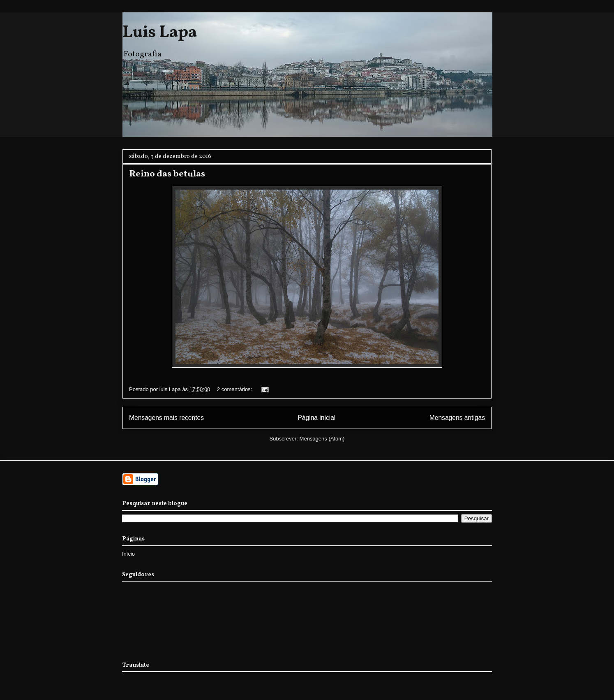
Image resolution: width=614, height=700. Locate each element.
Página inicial (316, 418)
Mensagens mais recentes (166, 418)
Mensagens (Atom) (322, 439)
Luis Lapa (160, 33)
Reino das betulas (167, 174)
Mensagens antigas (457, 418)
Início (128, 554)
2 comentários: (235, 389)
